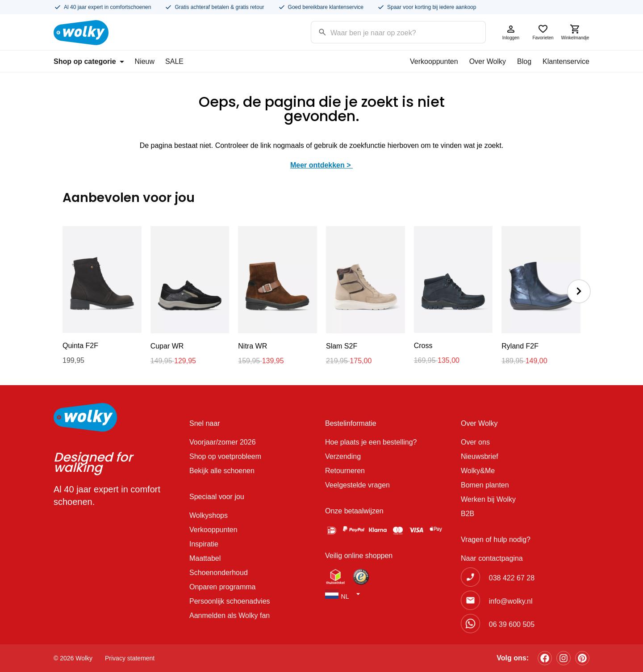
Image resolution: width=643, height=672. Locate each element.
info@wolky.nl (511, 601)
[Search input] (387, 31)
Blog (524, 61)
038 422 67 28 (512, 578)
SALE (174, 61)
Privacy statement (130, 658)
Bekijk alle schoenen (222, 471)
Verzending (343, 456)
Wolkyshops (209, 515)
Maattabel (205, 558)
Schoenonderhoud (219, 573)
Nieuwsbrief (480, 456)
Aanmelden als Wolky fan (230, 615)
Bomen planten (485, 485)
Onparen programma (223, 587)
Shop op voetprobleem (225, 456)
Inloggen (511, 32)
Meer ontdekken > (321, 165)
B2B (468, 514)
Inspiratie (204, 544)
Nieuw (145, 61)
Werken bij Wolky (488, 499)
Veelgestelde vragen (357, 485)
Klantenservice (566, 61)
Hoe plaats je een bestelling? (371, 442)
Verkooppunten (434, 61)
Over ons (475, 442)
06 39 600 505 (512, 624)
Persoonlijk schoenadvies (230, 601)
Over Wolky (488, 61)
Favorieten (543, 32)
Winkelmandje (575, 32)
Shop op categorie (89, 61)
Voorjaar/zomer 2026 (223, 442)
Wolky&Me (478, 471)
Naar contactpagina (492, 558)
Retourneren (345, 471)
